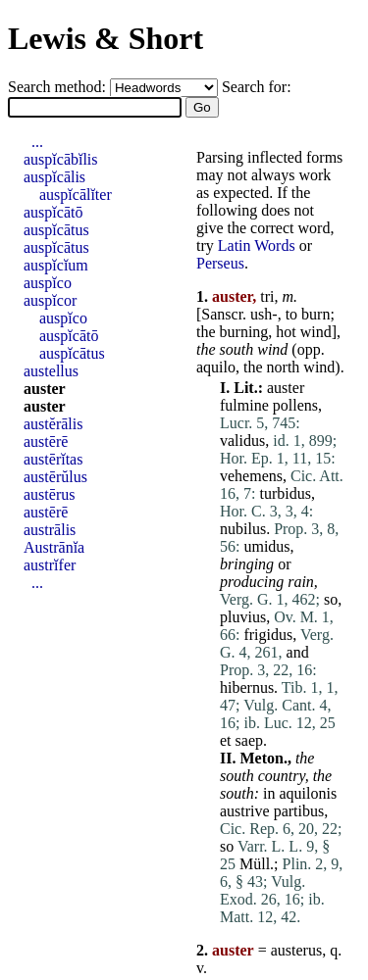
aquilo (216, 367)
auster (286, 388)
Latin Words (257, 245)
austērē (46, 441)
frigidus (268, 635)
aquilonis (308, 793)
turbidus (285, 493)
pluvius (243, 617)
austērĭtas (53, 459)
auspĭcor (50, 300)
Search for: (257, 87)
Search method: (59, 87)
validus (242, 441)
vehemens (251, 476)
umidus (266, 546)
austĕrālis (53, 424)
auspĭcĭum (56, 265)
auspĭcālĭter (76, 195)
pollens (295, 405)
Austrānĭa (54, 547)
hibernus (247, 687)
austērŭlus (55, 477)
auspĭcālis (54, 177)
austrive (245, 811)
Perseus (220, 263)
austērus (49, 494)
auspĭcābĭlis (61, 159)
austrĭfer (50, 565)
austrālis (50, 530)
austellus (51, 371)
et (226, 740)
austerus (296, 950)
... (37, 142)
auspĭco (48, 283)
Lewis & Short (105, 38)
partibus (299, 811)
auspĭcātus (56, 230)
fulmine (244, 405)
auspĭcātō (53, 212)
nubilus (243, 529)
